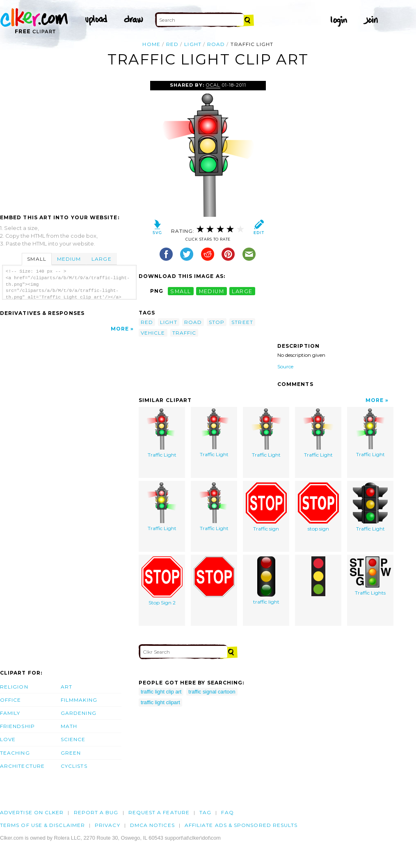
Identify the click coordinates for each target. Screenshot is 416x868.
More (120, 329)
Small (37, 259)
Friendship (17, 726)
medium (212, 291)
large (242, 291)
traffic (184, 333)
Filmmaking (79, 700)
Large (101, 259)
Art (66, 687)
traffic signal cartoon (212, 692)
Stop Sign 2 (162, 581)
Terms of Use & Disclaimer (42, 825)
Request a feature (159, 812)
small (181, 291)
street (242, 322)
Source (285, 366)
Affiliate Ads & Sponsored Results (241, 825)
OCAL (213, 85)
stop (217, 322)
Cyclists (74, 766)
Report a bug (96, 812)
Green (71, 753)
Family (10, 713)
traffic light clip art (161, 692)
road (216, 44)
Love (8, 739)
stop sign (318, 507)
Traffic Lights (370, 576)
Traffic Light (162, 433)
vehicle (153, 333)
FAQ (227, 812)
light (193, 44)
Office (10, 700)
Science (73, 739)
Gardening (79, 713)
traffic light (266, 581)
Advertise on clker (32, 812)
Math (69, 726)
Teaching (15, 753)
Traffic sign (266, 507)
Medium (69, 259)
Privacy (107, 825)
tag (205, 812)
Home (151, 44)
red (172, 44)
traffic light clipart (160, 702)
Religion (14, 687)
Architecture (22, 766)
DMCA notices (152, 825)
